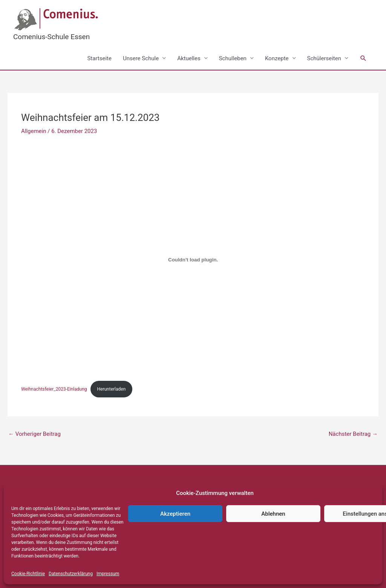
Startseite (99, 58)
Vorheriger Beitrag (34, 434)
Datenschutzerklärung (71, 574)
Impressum (108, 574)
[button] (363, 58)
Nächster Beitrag (353, 434)
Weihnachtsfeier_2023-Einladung (54, 389)
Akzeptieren (175, 514)
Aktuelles (189, 58)
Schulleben (233, 58)
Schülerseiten (324, 58)
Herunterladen (112, 389)
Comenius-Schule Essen (51, 37)
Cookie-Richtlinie (28, 574)
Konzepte (277, 58)
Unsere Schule (141, 58)
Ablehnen (273, 514)
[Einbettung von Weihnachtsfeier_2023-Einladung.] (193, 260)
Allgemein (34, 131)
